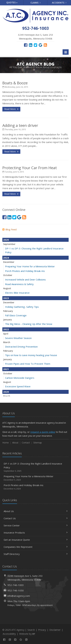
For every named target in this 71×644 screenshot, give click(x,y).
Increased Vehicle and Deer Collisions (25, 280)
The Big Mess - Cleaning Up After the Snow (29, 324)
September (9, 244)
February (8, 311)
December (9, 262)
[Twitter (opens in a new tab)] (35, 45)
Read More (11, 109)
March (7, 342)
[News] (45, 45)
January (8, 320)
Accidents (59, 3)
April (6, 334)
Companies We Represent (35, 547)
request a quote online (43, 432)
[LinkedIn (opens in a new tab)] (31, 45)
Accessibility (9, 634)
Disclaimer (55, 630)
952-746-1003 (16, 585)
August (7, 288)
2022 (6, 329)
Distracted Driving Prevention (21, 347)
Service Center (35, 525)
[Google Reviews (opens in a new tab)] (40, 45)
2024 (6, 258)
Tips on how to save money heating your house (31, 355)
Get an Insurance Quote (35, 540)
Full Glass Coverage (16, 315)
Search (31, 630)
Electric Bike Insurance (17, 293)
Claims (35, 3)
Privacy (42, 630)
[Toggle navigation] (66, 52)
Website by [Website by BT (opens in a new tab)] (27, 634)
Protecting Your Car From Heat (30, 168)
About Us (35, 511)
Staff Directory (35, 554)
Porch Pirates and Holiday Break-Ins (25, 271)
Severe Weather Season (18, 338)
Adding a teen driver (20, 125)
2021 (6, 369)
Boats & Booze (15, 83)
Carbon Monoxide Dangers (20, 378)
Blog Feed (9, 229)
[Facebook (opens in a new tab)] (26, 45)
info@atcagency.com (19, 596)
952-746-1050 (16, 590)
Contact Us (35, 518)
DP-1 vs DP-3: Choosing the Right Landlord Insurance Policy (35, 467)
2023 (6, 298)
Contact (26, 443)
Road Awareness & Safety (19, 284)
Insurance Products (35, 533)
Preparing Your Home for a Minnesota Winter (30, 266)
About (15, 443)
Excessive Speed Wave (18, 386)
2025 (6, 240)
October (8, 275)
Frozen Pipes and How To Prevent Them (28, 364)
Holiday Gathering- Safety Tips (22, 307)
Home (6, 443)
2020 (6, 392)
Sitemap (38, 443)
